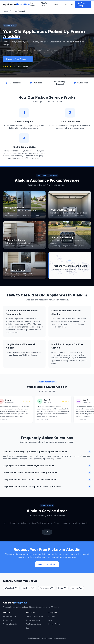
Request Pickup (9, 616)
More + (56, 51)
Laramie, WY (77, 588)
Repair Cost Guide (33, 620)
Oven (47, 51)
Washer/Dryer (23, 51)
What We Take (44, 4)
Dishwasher (36, 51)
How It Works (32, 4)
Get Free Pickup (81, 4)
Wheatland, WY (11, 588)
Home (5, 11)
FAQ (66, 4)
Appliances (7, 620)
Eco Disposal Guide (34, 624)
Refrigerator (9, 51)
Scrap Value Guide (10, 624)
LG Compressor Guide (35, 616)
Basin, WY (62, 588)
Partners (52, 616)
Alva (66, 523)
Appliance (16, 4)
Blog (73, 4)
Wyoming (56, 4)
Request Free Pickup (18, 59)
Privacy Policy (54, 624)
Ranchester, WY (46, 588)
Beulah (14, 523)
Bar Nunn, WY (29, 588)
